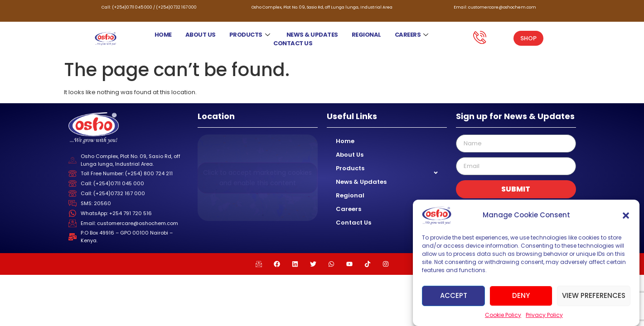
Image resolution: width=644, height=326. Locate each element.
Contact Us (293, 43)
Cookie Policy (503, 315)
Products (250, 35)
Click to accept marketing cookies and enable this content (257, 178)
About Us (201, 35)
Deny (521, 295)
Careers (412, 35)
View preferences (594, 295)
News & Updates (312, 35)
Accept (454, 295)
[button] (626, 216)
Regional (366, 35)
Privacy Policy (544, 315)
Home (163, 35)
